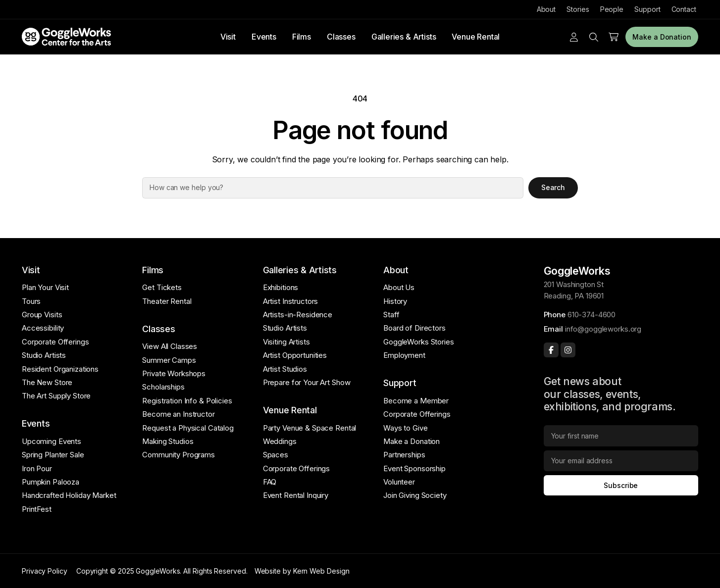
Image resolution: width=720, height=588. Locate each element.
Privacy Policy (45, 571)
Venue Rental (476, 37)
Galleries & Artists (404, 37)
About (546, 9)
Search (553, 187)
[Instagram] (568, 350)
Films (302, 37)
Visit (228, 37)
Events (264, 37)
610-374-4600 (591, 315)
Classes (341, 37)
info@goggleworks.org (603, 329)
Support (647, 9)
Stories (578, 9)
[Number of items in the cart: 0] (614, 37)
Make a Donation (662, 37)
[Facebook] (551, 350)
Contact (684, 9)
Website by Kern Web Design (302, 571)
